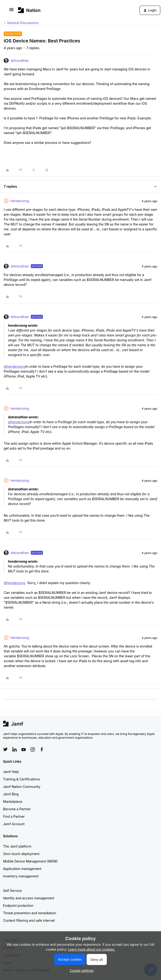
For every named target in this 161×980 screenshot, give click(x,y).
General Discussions (23, 23)
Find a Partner (14, 816)
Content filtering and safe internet (29, 920)
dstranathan (20, 61)
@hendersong (15, 366)
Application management (22, 869)
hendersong (20, 201)
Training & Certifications (22, 779)
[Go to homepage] (29, 10)
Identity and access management (29, 898)
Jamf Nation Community (22, 787)
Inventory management (21, 876)
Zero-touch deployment (21, 854)
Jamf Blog (11, 794)
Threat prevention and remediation (30, 913)
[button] (11, 11)
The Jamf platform (17, 846)
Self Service (12, 891)
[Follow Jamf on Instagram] (33, 749)
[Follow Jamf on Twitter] (5, 749)
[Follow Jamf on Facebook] (42, 749)
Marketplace (13, 802)
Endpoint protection (18, 906)
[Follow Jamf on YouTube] (24, 749)
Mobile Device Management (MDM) (30, 861)
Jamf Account (14, 824)
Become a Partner (17, 809)
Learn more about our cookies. (92, 949)
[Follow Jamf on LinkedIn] (14, 749)
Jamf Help (11, 772)
